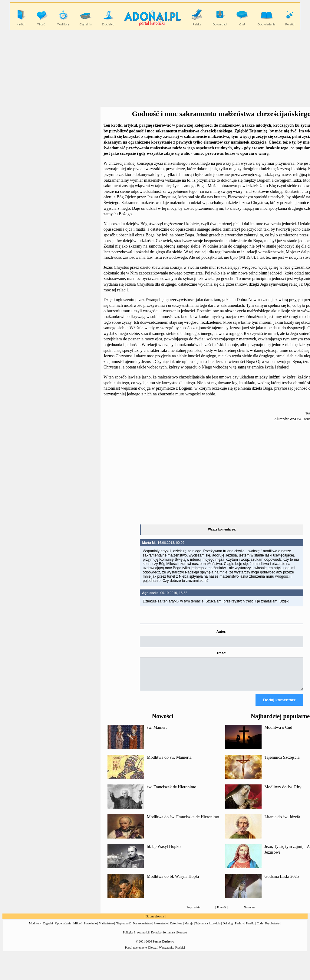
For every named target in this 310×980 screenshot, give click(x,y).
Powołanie (90, 929)
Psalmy (239, 929)
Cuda (260, 929)
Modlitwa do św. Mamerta (169, 763)
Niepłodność (123, 929)
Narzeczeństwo (142, 929)
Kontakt (182, 938)
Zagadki (48, 929)
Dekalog (228, 929)
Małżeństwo (106, 929)
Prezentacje (161, 929)
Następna (250, 913)
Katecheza (176, 929)
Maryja (189, 929)
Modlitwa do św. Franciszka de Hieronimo (183, 822)
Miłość (77, 929)
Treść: (221, 653)
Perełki (250, 929)
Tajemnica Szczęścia (282, 763)
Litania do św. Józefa (282, 822)
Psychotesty (272, 929)
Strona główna (155, 922)
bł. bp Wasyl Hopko (164, 852)
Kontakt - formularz (163, 938)
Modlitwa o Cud (279, 733)
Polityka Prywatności (136, 938)
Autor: (221, 631)
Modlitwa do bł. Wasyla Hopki (173, 882)
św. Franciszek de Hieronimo (171, 792)
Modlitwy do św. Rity (283, 792)
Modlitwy (35, 929)
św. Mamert (157, 733)
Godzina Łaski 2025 (282, 882)
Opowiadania (63, 929)
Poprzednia (193, 913)
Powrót (221, 913)
